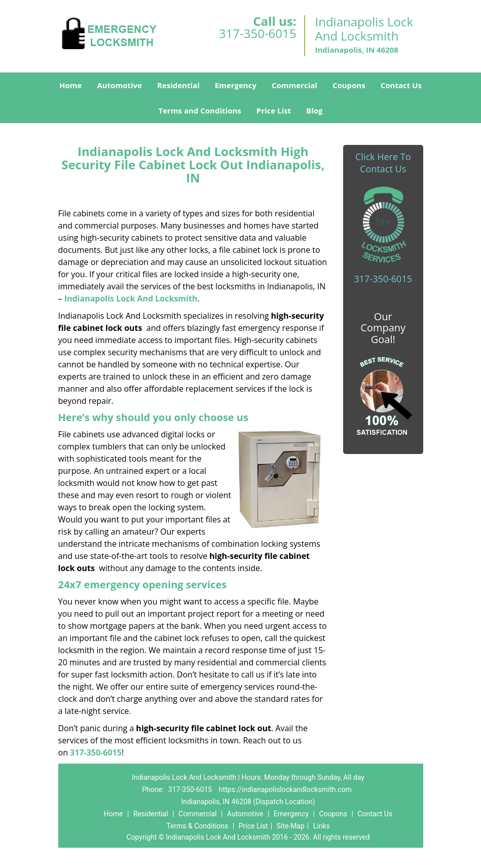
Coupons (349, 85)
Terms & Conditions (197, 826)
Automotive (119, 85)
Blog (314, 110)
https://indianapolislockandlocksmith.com (285, 789)
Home (70, 85)
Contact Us (401, 85)
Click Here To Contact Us (383, 163)
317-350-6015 (258, 33)
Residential (178, 85)
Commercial (294, 85)
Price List (274, 110)
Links (322, 826)
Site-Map (291, 826)
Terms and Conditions (200, 110)
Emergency (236, 85)
